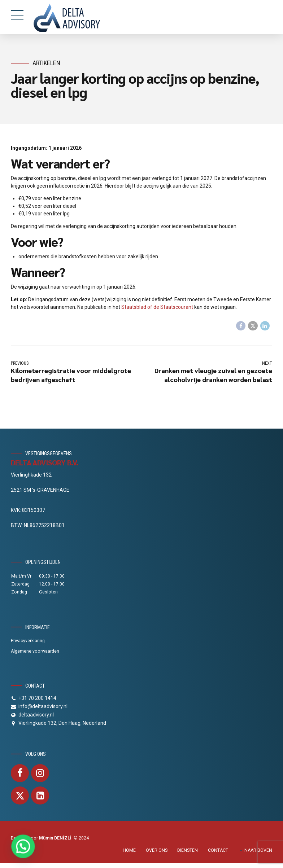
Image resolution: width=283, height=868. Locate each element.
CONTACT (218, 851)
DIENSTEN (188, 851)
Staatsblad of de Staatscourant (157, 307)
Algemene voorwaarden (35, 652)
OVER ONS (157, 851)
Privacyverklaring (28, 641)
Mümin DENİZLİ (55, 838)
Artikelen (46, 63)
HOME (129, 851)
